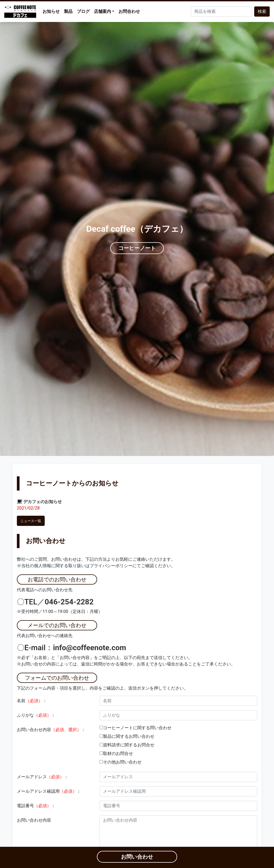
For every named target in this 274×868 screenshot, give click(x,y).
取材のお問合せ (118, 753)
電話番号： (36, 806)
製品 (68, 11)
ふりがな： (36, 715)
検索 (262, 11)
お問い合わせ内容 (34, 820)
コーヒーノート (137, 248)
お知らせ (51, 11)
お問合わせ (129, 11)
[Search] (221, 12)
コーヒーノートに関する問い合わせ (137, 728)
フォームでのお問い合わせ (57, 678)
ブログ (83, 11)
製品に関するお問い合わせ (129, 736)
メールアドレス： (43, 777)
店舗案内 (102, 11)
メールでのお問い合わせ (57, 625)
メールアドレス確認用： (49, 791)
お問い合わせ (46, 541)
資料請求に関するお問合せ (129, 745)
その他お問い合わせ (122, 762)
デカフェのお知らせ (43, 502)
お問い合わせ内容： (51, 730)
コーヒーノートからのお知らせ (72, 483)
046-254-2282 (69, 602)
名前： (32, 701)
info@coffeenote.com (90, 648)
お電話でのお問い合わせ (57, 579)
